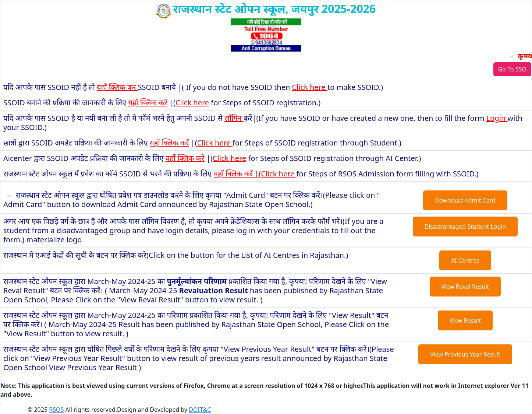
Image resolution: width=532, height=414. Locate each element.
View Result (465, 320)
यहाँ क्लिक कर (117, 87)
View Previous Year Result (465, 354)
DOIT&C (200, 410)
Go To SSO (512, 69)
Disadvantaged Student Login (465, 227)
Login (497, 118)
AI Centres (465, 260)
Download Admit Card (465, 200)
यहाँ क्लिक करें (148, 103)
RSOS (56, 410)
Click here (310, 87)
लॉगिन (234, 118)
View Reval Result (465, 287)
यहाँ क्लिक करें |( (237, 174)
